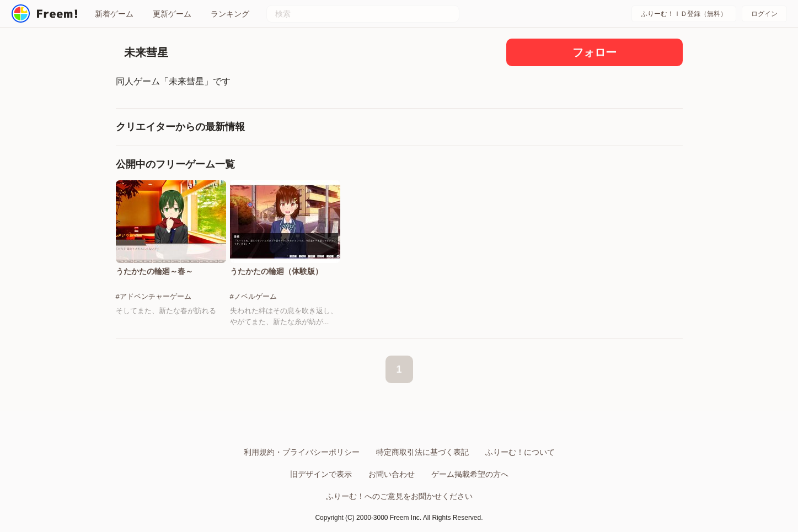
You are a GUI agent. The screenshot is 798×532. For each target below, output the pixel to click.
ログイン (764, 14)
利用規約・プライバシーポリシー (302, 452)
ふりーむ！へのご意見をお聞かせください (399, 496)
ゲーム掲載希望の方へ (470, 474)
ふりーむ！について (520, 452)
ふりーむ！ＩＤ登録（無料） (684, 14)
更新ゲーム (172, 14)
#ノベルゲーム (253, 296)
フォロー (595, 52)
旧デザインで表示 (321, 474)
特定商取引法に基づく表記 (422, 452)
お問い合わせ (392, 474)
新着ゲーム (114, 14)
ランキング (230, 14)
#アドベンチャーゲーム (154, 296)
